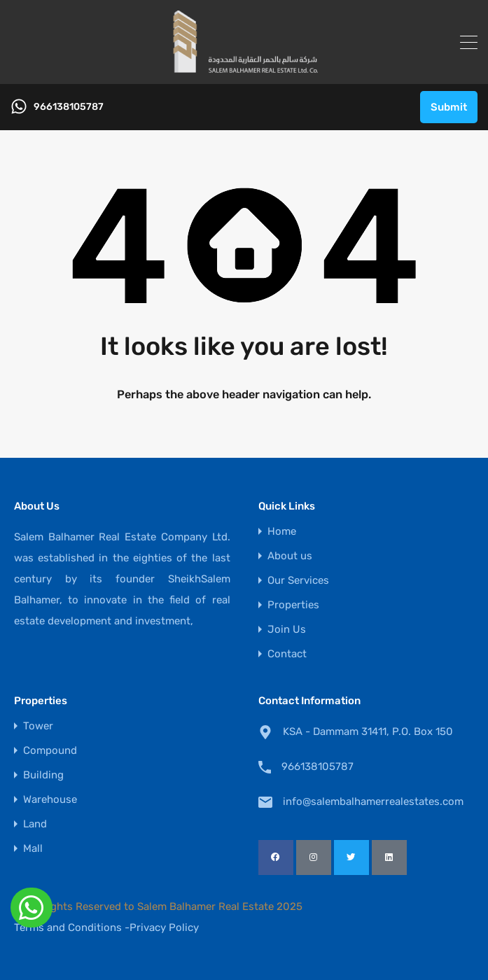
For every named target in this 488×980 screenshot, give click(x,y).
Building (43, 775)
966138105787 (69, 107)
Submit (449, 107)
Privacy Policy (164, 927)
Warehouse (50, 800)
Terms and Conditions (68, 927)
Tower (38, 726)
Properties (293, 605)
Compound (50, 751)
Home (282, 532)
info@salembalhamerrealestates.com (370, 801)
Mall (33, 849)
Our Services (298, 581)
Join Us (287, 630)
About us (290, 556)
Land (35, 824)
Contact (287, 654)
